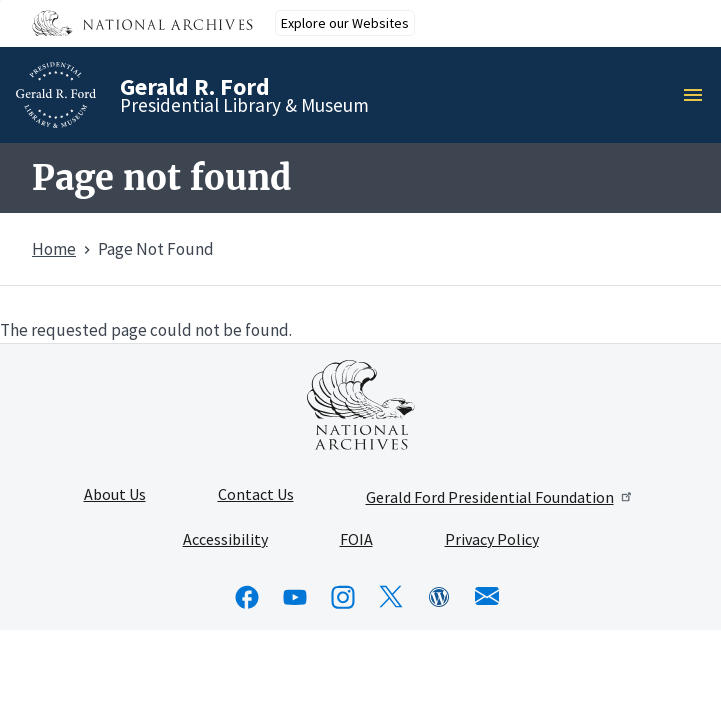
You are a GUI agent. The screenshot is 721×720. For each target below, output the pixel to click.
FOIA (356, 540)
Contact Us (256, 495)
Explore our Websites (345, 23)
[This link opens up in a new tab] (361, 405)
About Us (115, 495)
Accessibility (225, 540)
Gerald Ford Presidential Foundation (500, 497)
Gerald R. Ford (195, 86)
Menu (699, 95)
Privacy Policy (492, 540)
